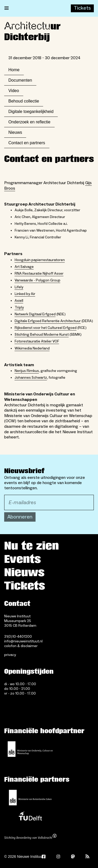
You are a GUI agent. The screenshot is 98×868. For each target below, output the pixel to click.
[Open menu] (7, 8)
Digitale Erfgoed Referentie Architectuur (48, 321)
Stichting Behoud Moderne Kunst (42, 335)
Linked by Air (25, 294)
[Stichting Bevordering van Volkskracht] (30, 837)
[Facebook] (44, 857)
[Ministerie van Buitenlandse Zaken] (30, 798)
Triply (19, 308)
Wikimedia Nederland (32, 348)
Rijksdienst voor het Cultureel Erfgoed (46, 328)
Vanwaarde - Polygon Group (38, 280)
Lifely (19, 287)
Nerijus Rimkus (27, 371)
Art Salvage (24, 267)
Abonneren (20, 517)
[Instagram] (58, 857)
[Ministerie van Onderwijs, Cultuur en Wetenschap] (30, 749)
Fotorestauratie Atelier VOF (37, 341)
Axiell (19, 301)
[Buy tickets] (82, 8)
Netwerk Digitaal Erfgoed (35, 314)
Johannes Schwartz (31, 378)
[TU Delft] (30, 817)
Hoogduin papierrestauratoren (40, 260)
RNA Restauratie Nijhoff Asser (39, 274)
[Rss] (88, 857)
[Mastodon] (73, 857)
